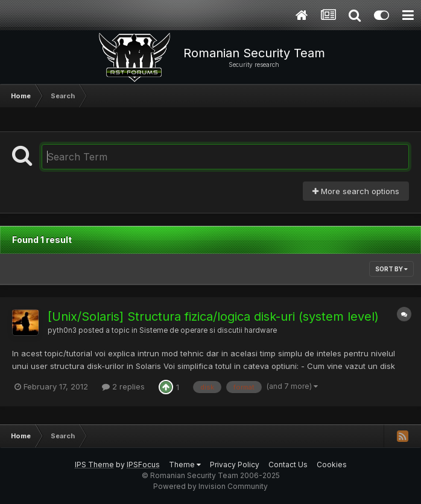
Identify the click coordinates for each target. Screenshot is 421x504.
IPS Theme (94, 465)
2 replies (123, 386)
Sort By (391, 269)
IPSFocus (143, 465)
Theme (185, 465)
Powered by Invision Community (210, 486)
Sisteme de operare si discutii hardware (208, 330)
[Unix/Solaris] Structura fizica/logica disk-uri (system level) (213, 317)
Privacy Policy (235, 465)
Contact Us (288, 465)
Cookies (332, 465)
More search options (356, 191)
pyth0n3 (62, 330)
